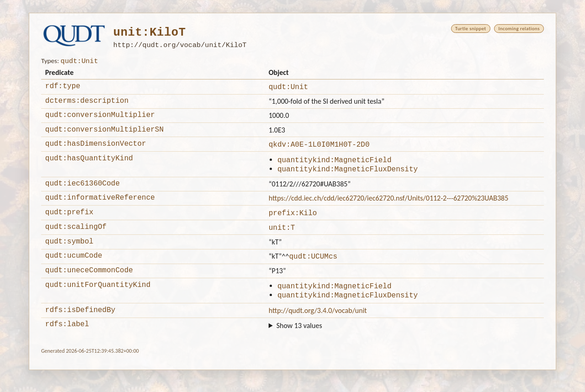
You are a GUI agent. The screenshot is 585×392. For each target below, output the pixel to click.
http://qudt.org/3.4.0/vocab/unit (318, 331)
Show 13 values (299, 347)
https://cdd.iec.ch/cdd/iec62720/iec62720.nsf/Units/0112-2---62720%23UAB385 (389, 210)
